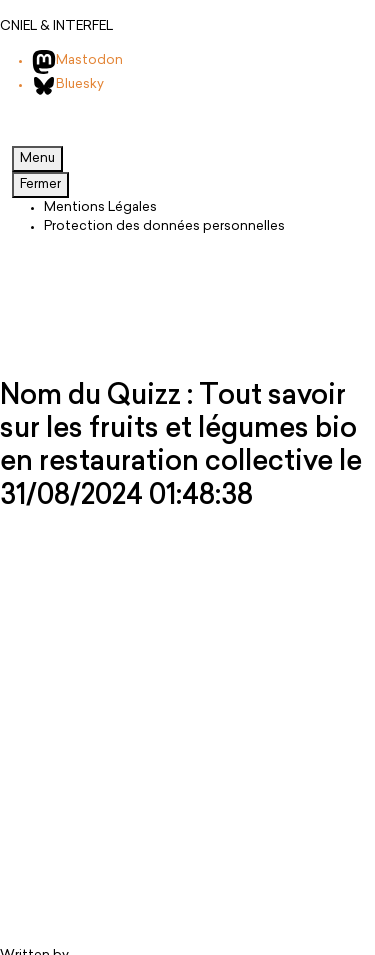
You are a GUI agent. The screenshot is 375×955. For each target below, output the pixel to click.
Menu (37, 158)
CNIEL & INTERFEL (56, 26)
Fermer (40, 184)
